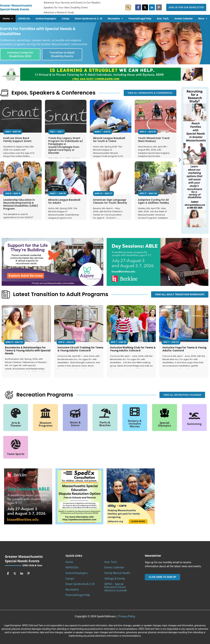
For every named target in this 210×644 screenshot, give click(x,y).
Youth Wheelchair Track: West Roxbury (154, 140)
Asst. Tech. (163, 18)
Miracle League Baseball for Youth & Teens (109, 140)
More (203, 19)
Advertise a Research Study (59, 12)
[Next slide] (180, 160)
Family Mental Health (117, 573)
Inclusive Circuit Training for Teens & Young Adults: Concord (80, 349)
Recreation (115, 19)
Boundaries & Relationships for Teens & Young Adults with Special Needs (28, 350)
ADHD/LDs (24, 18)
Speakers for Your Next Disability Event (66, 7)
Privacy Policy (127, 616)
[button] (128, 7)
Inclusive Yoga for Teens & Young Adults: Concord (184, 349)
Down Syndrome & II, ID (89, 18)
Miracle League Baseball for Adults (64, 201)
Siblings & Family (115, 579)
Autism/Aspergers (46, 18)
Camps (66, 18)
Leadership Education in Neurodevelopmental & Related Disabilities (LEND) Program (21, 204)
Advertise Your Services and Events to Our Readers (72, 2)
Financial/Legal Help (140, 18)
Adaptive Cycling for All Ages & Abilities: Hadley (153, 201)
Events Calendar (184, 18)
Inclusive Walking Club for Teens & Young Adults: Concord (133, 349)
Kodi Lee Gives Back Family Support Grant (17, 140)
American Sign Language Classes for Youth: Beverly (110, 201)
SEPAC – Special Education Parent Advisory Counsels (116, 587)
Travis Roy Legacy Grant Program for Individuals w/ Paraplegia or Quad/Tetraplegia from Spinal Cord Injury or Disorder (66, 145)
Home (8, 19)
